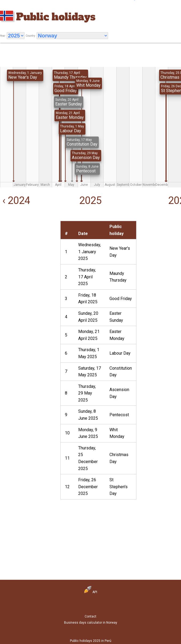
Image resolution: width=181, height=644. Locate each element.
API (91, 592)
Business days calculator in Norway (91, 623)
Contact (90, 616)
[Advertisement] (27, 248)
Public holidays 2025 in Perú (91, 641)
